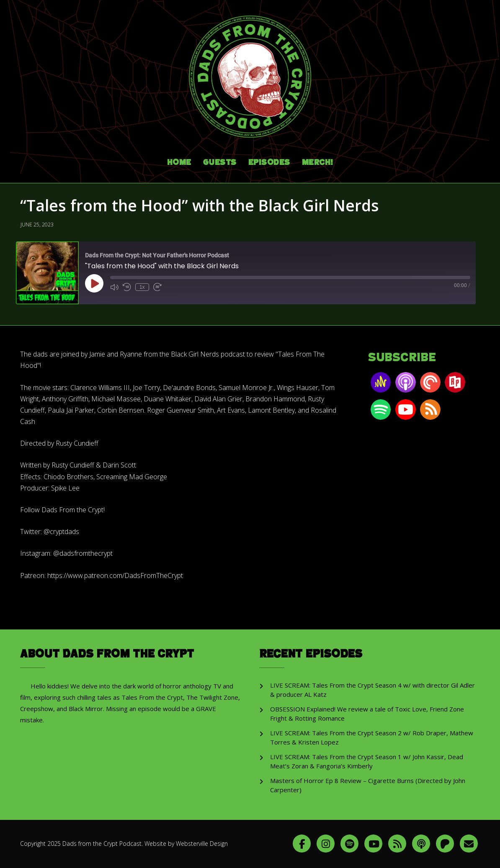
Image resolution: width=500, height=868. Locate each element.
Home (179, 161)
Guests (220, 161)
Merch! (318, 161)
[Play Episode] (94, 282)
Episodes (269, 161)
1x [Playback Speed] (142, 286)
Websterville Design (202, 842)
